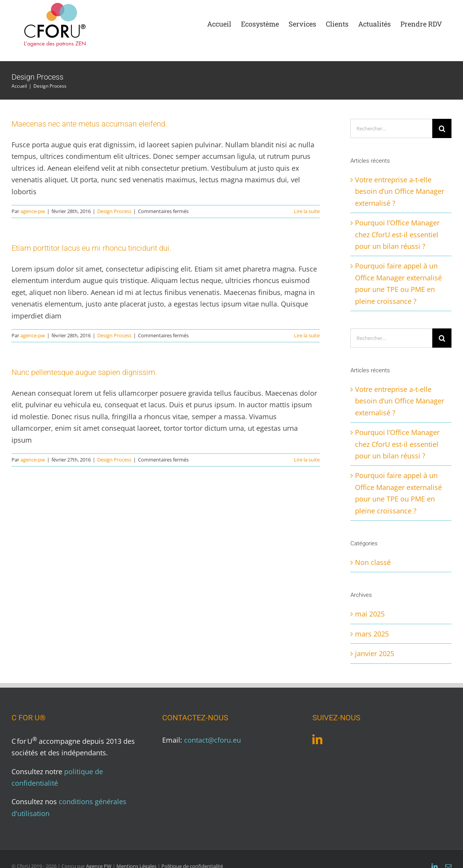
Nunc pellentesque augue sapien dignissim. (84, 372)
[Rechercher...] (391, 128)
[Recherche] (442, 128)
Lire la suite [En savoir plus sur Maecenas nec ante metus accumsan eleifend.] (307, 211)
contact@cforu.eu (212, 740)
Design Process (114, 211)
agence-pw (33, 211)
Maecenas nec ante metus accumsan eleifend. (89, 124)
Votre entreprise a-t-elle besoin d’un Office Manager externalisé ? (400, 191)
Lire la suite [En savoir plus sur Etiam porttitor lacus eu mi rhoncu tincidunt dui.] (307, 335)
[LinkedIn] (317, 739)
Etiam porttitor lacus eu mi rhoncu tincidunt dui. (91, 248)
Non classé (373, 562)
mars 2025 (372, 634)
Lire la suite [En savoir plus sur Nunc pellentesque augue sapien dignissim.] (307, 460)
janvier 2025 (375, 653)
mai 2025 (370, 614)
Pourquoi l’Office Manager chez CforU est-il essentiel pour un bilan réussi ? (397, 234)
